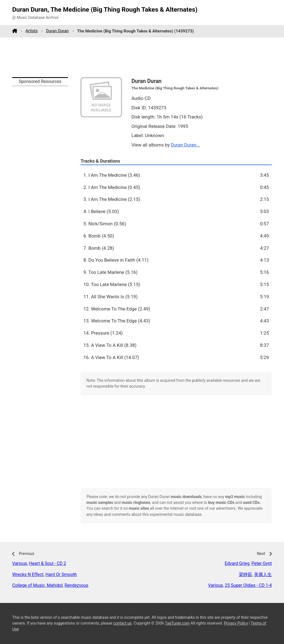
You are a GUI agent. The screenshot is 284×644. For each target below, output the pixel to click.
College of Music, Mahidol (37, 585)
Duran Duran (57, 31)
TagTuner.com (177, 623)
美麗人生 (263, 574)
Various (20, 563)
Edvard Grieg (237, 563)
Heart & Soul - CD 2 (48, 563)
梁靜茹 (245, 574)
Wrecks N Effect (28, 574)
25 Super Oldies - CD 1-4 (248, 585)
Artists (32, 31)
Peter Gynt (262, 563)
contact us (122, 623)
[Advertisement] (142, 57)
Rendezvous (77, 585)
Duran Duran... (185, 145)
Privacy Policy (236, 623)
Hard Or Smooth (61, 574)
